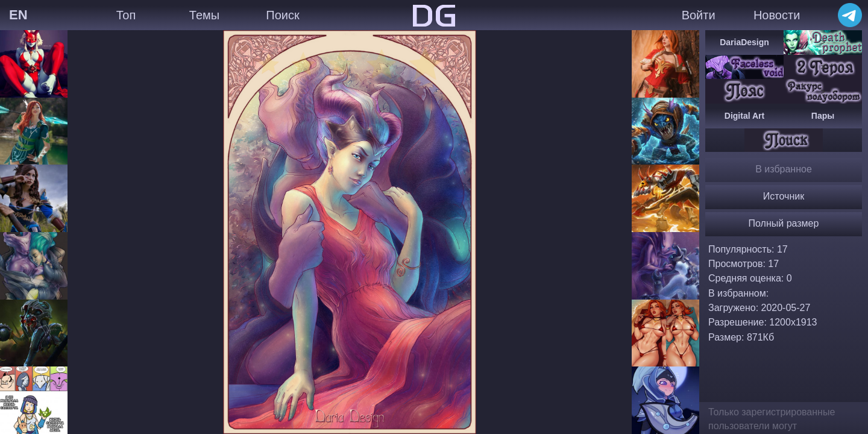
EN (18, 15)
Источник (784, 196)
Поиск (282, 15)
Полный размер (784, 223)
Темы (204, 15)
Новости (777, 15)
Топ (126, 15)
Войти (699, 15)
